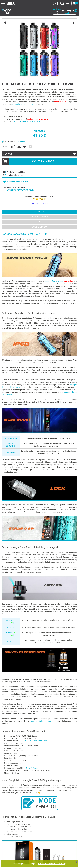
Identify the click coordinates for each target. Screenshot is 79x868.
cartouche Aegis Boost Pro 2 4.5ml (27, 121)
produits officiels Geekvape (42, 721)
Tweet (46, 204)
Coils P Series (32, 768)
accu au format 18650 (54, 281)
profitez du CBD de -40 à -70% (51, 864)
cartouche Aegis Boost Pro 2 (24, 104)
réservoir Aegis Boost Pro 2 (36, 741)
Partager (35, 204)
